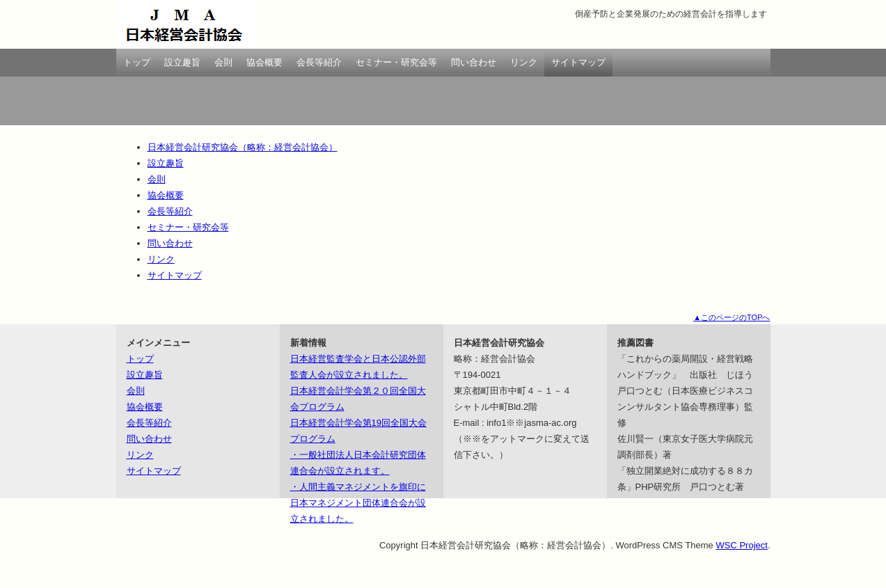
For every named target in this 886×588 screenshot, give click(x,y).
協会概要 (264, 62)
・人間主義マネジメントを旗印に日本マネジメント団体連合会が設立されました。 (358, 503)
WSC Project (741, 545)
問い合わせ (474, 62)
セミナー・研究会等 (396, 62)
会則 (223, 62)
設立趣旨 (182, 62)
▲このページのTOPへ (731, 317)
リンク (524, 62)
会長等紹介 (319, 62)
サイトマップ (578, 62)
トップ (137, 62)
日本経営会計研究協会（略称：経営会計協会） (186, 24)
